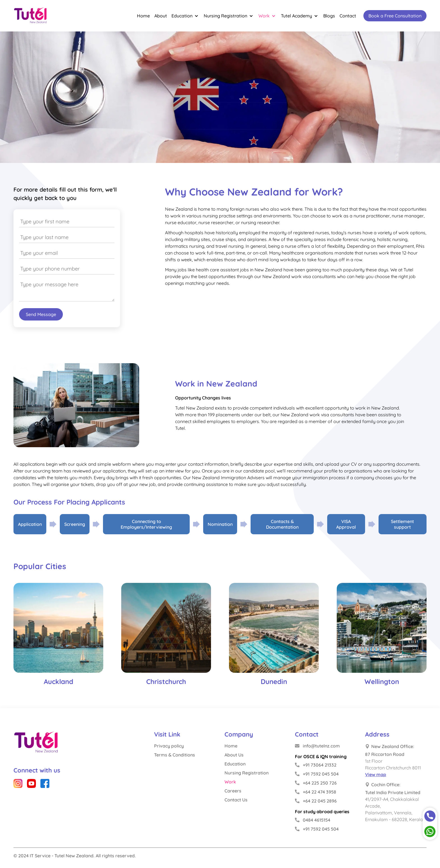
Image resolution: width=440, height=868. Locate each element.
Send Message (41, 314)
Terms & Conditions (175, 755)
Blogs (329, 16)
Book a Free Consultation (395, 16)
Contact (348, 16)
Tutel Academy (300, 16)
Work (267, 16)
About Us (234, 755)
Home (143, 16)
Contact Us (236, 800)
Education (185, 16)
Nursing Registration (229, 16)
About (161, 16)
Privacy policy (169, 746)
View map (376, 774)
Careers (233, 791)
